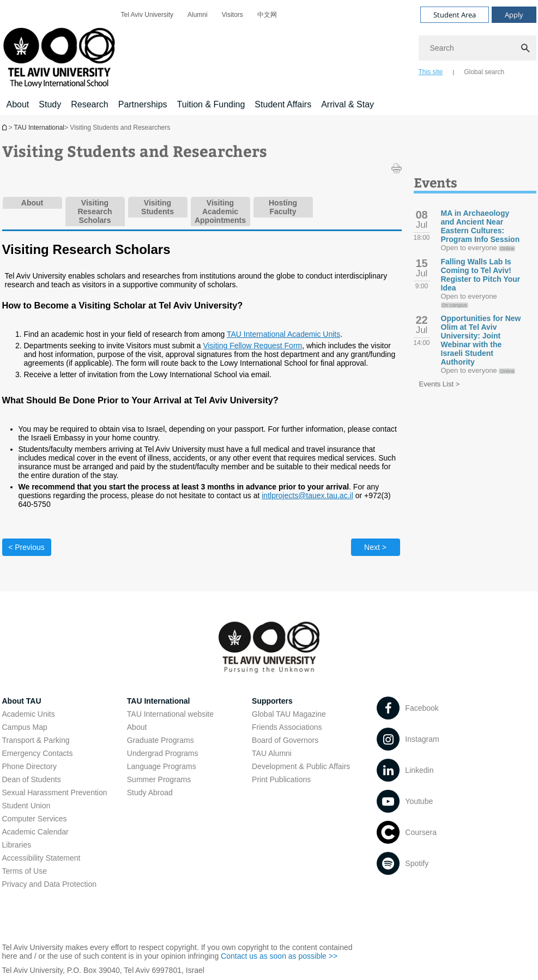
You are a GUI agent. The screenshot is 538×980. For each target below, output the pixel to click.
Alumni (198, 15)
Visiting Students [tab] (158, 207)
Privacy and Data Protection (50, 884)
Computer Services (35, 819)
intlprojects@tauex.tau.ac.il (307, 495)
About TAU (22, 701)
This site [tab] (431, 72)
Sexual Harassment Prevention (55, 793)
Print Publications (281, 779)
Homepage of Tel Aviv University (5, 127)
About (18, 104)
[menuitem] (147, 15)
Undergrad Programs (163, 753)
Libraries (17, 845)
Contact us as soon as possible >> (279, 956)
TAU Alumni (272, 753)
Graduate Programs (161, 740)
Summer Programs (159, 779)
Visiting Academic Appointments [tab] (220, 211)
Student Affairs (283, 104)
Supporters (272, 701)
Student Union (26, 806)
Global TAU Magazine (289, 714)
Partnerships (143, 104)
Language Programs (162, 766)
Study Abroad (150, 793)
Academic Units (29, 714)
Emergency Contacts (38, 753)
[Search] (477, 48)
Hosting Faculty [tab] (283, 207)
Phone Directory (29, 766)
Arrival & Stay (347, 104)
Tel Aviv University (147, 15)
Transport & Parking (36, 740)
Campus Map (25, 727)
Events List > (440, 384)
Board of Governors (285, 740)
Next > (375, 547)
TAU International (40, 128)
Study (50, 104)
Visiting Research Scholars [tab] (95, 211)
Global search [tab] (484, 72)
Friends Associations (287, 727)
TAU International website (170, 714)
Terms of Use (25, 871)
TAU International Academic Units (283, 334)
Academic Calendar (35, 832)
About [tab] (32, 203)
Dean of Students (32, 779)
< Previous (26, 547)
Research (89, 104)
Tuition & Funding (211, 104)
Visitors (232, 15)
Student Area (455, 15)
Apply (514, 15)
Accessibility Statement (41, 858)
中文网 (267, 15)
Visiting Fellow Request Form (252, 346)
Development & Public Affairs (301, 766)
